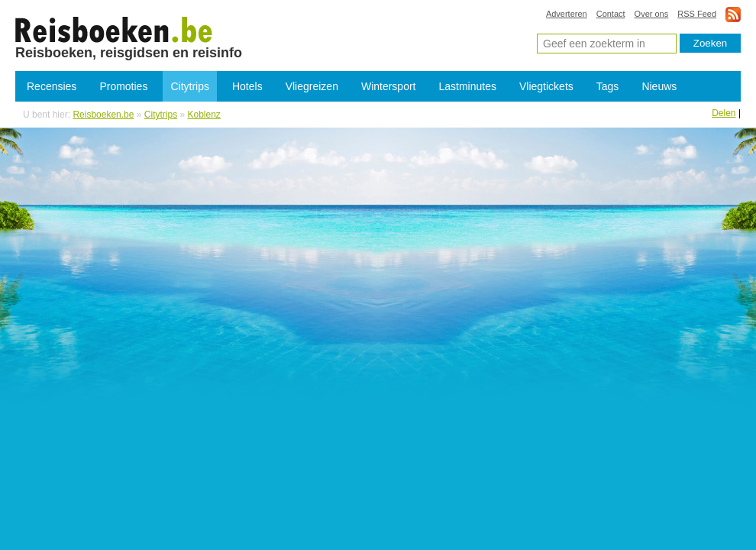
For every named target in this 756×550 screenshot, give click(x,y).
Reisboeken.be (103, 115)
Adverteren (567, 14)
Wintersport (389, 86)
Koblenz (204, 115)
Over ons (652, 14)
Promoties (123, 86)
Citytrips (190, 86)
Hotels (247, 86)
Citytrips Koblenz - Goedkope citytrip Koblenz (114, 29)
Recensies (52, 86)
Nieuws (659, 86)
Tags (608, 86)
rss (733, 14)
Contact (611, 14)
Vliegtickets (546, 86)
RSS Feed (697, 14)
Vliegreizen (312, 86)
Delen (724, 113)
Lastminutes (468, 86)
